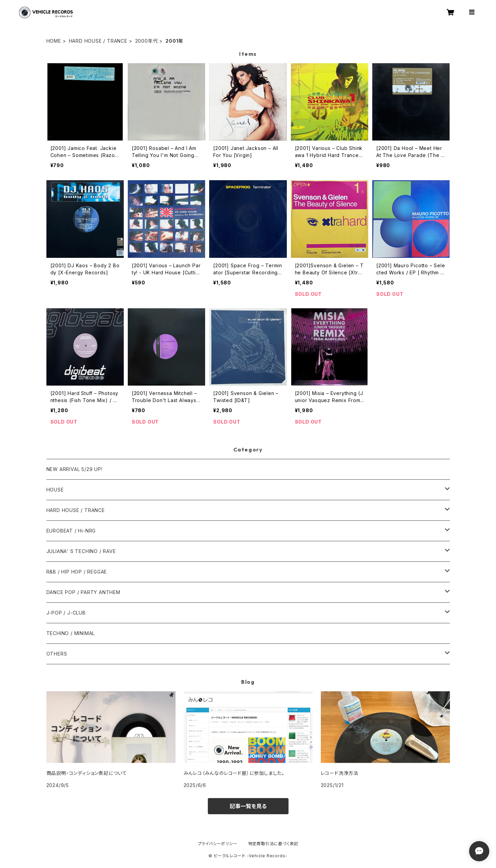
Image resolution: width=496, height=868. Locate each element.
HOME (54, 41)
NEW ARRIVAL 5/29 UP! (74, 469)
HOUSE (55, 490)
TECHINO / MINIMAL (71, 633)
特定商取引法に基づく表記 (273, 844)
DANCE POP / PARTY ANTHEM (83, 592)
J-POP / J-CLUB (66, 613)
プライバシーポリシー (218, 844)
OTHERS (57, 654)
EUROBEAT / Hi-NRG (71, 531)
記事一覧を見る (248, 806)
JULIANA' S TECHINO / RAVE (81, 551)
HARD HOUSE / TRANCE (98, 41)
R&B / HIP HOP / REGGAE (77, 572)
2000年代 (147, 41)
